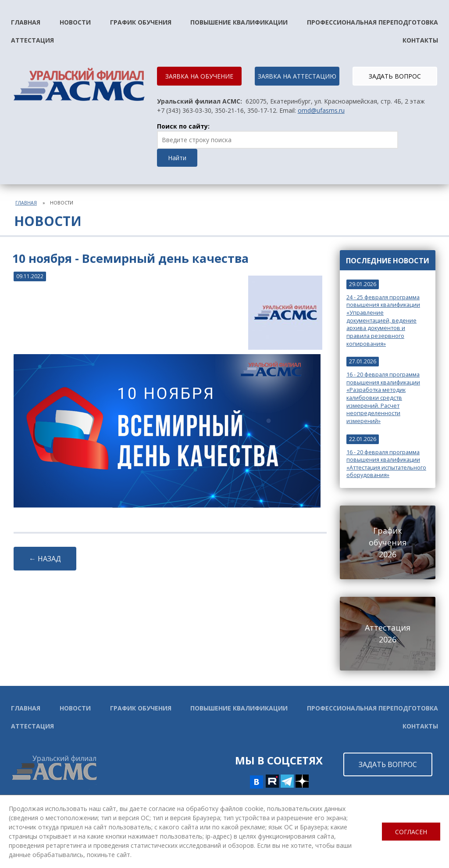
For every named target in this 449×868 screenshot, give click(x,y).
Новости (75, 22)
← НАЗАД (45, 559)
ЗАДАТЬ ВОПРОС (395, 76)
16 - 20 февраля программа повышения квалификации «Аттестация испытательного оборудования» (386, 464)
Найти (177, 158)
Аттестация (32, 40)
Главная (26, 22)
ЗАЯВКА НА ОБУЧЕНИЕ (199, 76)
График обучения (141, 22)
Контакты (420, 40)
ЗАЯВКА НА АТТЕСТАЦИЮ (297, 76)
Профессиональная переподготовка (372, 22)
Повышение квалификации (239, 22)
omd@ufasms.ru (321, 110)
